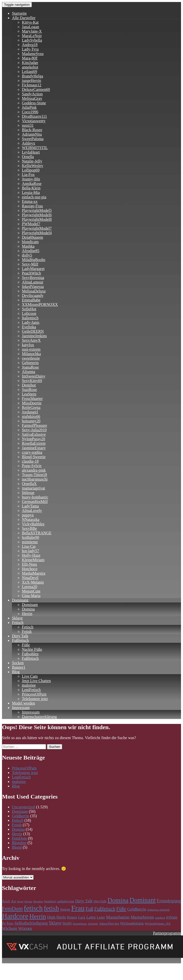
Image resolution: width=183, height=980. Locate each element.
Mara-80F (30, 58)
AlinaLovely (32, 511)
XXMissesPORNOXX (40, 304)
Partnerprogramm (167, 933)
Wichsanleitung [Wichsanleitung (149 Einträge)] (132, 923)
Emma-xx (30, 201)
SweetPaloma (33, 139)
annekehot (30, 67)
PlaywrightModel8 (37, 219)
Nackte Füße (32, 649)
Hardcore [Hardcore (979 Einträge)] (15, 916)
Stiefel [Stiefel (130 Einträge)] (67, 923)
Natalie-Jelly (32, 161)
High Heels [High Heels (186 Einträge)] (56, 917)
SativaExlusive (34, 434)
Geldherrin (21, 816)
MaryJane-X (32, 31)
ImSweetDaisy (34, 376)
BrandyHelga (32, 76)
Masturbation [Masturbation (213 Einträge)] (118, 917)
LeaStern (29, 394)
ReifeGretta (31, 408)
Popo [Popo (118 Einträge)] (10, 923)
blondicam (30, 242)
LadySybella (32, 40)
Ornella (28, 157)
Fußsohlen (30, 654)
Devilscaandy (33, 296)
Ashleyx (28, 143)
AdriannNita (32, 134)
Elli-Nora (29, 564)
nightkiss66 (31, 416)
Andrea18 (30, 45)
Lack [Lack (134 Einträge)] (82, 917)
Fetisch (18, 623)
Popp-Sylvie (32, 466)
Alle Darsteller (24, 18)
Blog (16, 672)
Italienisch (30, 318)
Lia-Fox (28, 175)
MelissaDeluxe (34, 291)
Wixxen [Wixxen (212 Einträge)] (25, 928)
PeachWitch (31, 273)
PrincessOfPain (34, 694)
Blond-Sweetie (34, 457)
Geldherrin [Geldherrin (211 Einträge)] (137, 909)
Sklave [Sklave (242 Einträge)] (55, 923)
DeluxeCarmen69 (36, 89)
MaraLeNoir (32, 36)
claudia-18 (30, 461)
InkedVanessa (33, 287)
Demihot (29, 385)
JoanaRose (30, 367)
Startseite (19, 13)
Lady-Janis (31, 322)
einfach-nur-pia (34, 197)
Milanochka (31, 354)
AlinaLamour (33, 282)
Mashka (28, 246)
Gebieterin (30, 363)
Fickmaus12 (32, 85)
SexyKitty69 (32, 381)
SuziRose (29, 390)
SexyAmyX (31, 340)
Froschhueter (32, 399)
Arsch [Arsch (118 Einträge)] (6, 901)
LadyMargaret (33, 269)
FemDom (19, 838)
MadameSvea (33, 54)
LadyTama (30, 506)
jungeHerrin (31, 81)
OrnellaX (29, 484)
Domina (28, 609)
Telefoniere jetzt (35, 699)
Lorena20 (29, 587)
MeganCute (31, 591)
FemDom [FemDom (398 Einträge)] (12, 909)
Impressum (21, 708)
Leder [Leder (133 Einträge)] (101, 917)
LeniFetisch (31, 690)
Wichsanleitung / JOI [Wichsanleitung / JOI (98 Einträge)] (158, 924)
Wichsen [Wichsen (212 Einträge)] (10, 928)
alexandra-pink (34, 470)
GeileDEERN (33, 331)
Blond (17, 847)
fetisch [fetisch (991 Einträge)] (33, 908)
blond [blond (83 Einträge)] (20, 901)
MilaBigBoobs (34, 260)
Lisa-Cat (29, 546)
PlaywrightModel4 (37, 233)
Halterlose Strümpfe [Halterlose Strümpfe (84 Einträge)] (158, 910)
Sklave (17, 618)
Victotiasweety (34, 121)
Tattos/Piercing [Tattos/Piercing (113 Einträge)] (109, 923)
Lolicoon (29, 313)
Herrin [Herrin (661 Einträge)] (38, 916)
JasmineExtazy (34, 448)
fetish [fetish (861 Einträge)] (51, 908)
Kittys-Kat (30, 22)
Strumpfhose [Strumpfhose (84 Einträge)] (80, 924)
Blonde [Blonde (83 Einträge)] (28, 901)
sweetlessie (31, 358)
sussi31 (28, 125)
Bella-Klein (31, 188)
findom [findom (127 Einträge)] (65, 909)
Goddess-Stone (34, 103)
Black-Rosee (32, 130)
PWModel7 (31, 224)
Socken (18, 663)
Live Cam (30, 676)
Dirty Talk (20, 636)
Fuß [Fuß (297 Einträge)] (89, 909)
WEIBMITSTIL (35, 148)
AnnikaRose (32, 184)
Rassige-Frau (32, 206)
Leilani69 (29, 72)
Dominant (30, 605)
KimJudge (30, 63)
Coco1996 (30, 112)
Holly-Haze (31, 555)
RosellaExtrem (34, 443)
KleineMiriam (33, 560)
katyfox (28, 345)
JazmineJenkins (34, 336)
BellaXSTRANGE (37, 533)
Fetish (27, 631)
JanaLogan (30, 27)
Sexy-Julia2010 (34, 430)
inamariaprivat (33, 488)
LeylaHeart (31, 152)
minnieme (30, 542)
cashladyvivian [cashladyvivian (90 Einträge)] (65, 901)
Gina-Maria (31, 596)
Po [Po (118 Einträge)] (4, 923)
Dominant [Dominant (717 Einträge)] (143, 900)
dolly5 (27, 255)
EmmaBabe (31, 300)
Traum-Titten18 (34, 475)
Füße (26, 645)
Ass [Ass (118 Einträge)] (14, 901)
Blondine (19, 843)
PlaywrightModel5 (37, 210)
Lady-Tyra (30, 49)
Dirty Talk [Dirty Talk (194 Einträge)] (84, 901)
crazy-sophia (32, 452)
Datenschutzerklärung (39, 717)
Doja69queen (32, 237)
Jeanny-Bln (31, 179)
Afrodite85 (31, 251)
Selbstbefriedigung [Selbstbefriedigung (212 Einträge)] (31, 923)
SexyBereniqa (33, 278)
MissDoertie (32, 403)
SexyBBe (29, 528)
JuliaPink (29, 107)
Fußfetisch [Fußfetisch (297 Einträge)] (105, 909)
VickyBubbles (33, 524)
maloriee (29, 685)
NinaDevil (30, 578)
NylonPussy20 (33, 439)
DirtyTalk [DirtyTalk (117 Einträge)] (100, 901)
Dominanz (20, 600)
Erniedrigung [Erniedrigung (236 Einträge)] (169, 901)
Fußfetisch (20, 640)
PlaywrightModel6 (37, 215)
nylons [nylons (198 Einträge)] (172, 917)
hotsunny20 (31, 421)
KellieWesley (33, 166)
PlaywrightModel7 (37, 228)
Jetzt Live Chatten (36, 681)
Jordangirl (30, 412)
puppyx (28, 515)
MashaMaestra (34, 573)
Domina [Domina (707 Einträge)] (118, 900)
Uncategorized (23, 807)
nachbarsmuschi (35, 479)
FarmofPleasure (34, 425)
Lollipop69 (31, 170)
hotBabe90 (30, 537)
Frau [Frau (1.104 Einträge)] (78, 908)
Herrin (27, 614)
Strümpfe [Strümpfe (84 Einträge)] (93, 924)
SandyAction (32, 94)
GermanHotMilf (35, 502)
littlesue (28, 493)
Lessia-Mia (31, 192)
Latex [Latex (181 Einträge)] (91, 917)
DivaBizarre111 (34, 116)
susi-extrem (31, 349)
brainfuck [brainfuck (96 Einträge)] (50, 901)
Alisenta (28, 372)
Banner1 (19, 667)
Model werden (23, 703)
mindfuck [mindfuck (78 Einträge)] (160, 918)
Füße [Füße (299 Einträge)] (121, 909)
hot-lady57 (30, 551)
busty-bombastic (35, 497)
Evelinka (29, 327)
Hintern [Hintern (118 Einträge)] (72, 917)
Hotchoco (30, 569)
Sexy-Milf (30, 264)
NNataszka (31, 519)
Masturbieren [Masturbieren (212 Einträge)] (142, 917)
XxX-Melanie (33, 582)
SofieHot (29, 309)
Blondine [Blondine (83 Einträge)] (38, 901)
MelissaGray (32, 98)
